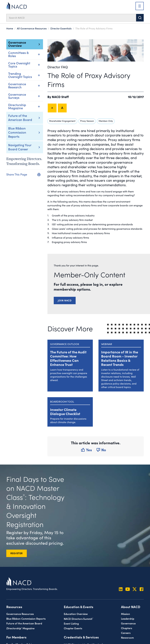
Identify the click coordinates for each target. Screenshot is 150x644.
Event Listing (71, 623)
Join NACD (65, 300)
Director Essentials (61, 28)
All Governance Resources (32, 28)
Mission (125, 614)
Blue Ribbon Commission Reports (17, 132)
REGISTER (17, 553)
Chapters (127, 628)
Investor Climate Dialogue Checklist (65, 411)
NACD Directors (78, 619)
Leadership (128, 618)
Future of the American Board (20, 117)
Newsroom (127, 637)
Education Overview (76, 614)
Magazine (20, 628)
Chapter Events (73, 628)
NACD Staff (60, 97)
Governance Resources (20, 614)
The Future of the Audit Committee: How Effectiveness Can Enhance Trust (68, 358)
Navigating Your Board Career (20, 147)
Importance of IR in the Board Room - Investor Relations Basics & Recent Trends (120, 358)
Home (10, 28)
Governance (128, 623)
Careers (126, 633)
